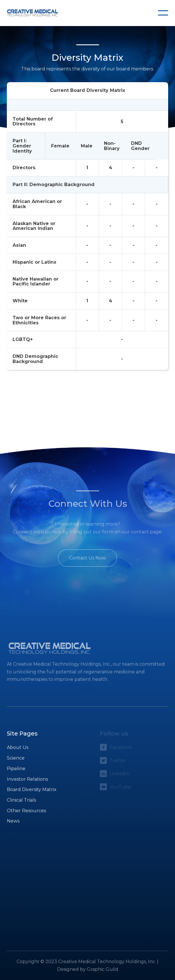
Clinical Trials (21, 800)
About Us (18, 747)
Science (16, 758)
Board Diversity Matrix (32, 789)
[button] (163, 13)
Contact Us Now (87, 558)
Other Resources (26, 811)
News (13, 821)
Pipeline (16, 769)
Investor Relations (27, 779)
